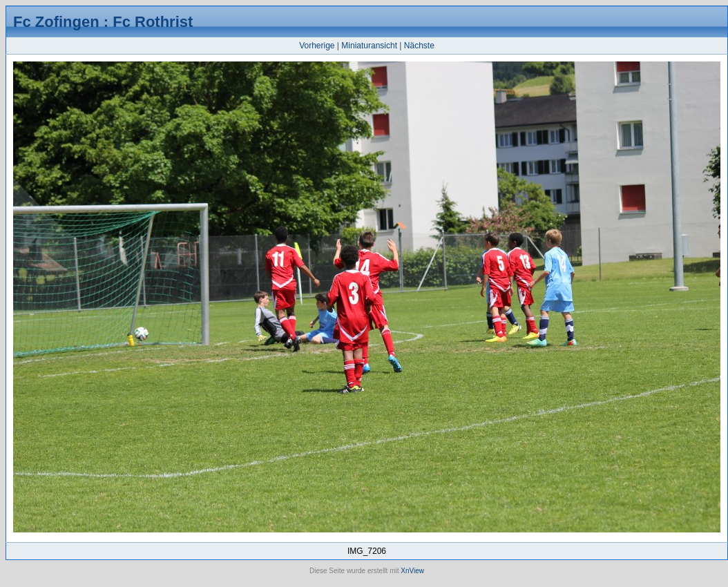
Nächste (419, 46)
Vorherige (317, 46)
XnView (412, 571)
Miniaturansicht (369, 46)
